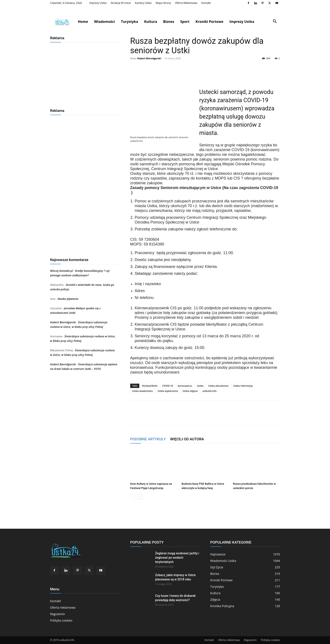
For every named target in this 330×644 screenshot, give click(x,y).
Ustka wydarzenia (168, 391)
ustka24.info (209, 391)
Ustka (200, 386)
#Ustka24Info (150, 386)
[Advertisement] (85, 74)
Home (83, 22)
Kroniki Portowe (209, 22)
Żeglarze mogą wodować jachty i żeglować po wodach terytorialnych (177, 558)
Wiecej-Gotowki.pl (62, 271)
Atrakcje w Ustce (121, 3)
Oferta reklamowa (186, 3)
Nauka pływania (68, 299)
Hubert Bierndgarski (149, 58)
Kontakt (206, 3)
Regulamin (58, 614)
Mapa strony (163, 3)
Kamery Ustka (143, 3)
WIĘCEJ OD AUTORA (187, 439)
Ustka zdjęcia (190, 391)
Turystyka (130, 22)
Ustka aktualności (218, 386)
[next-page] (140, 497)
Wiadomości (105, 22)
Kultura (150, 22)
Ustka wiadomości (143, 391)
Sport (185, 22)
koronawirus (185, 386)
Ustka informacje (243, 386)
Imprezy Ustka (98, 3)
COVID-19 (168, 386)
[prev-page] (133, 497)
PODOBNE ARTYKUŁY (148, 439)
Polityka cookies (61, 620)
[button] (275, 22)
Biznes (169, 22)
